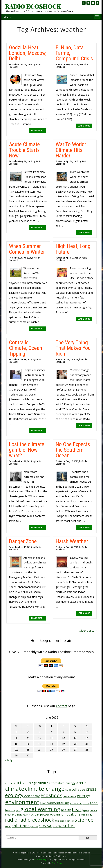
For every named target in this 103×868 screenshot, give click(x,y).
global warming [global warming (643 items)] (40, 809)
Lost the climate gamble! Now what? (27, 450)
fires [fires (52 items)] (86, 803)
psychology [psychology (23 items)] (86, 815)
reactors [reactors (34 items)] (60, 821)
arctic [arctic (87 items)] (81, 783)
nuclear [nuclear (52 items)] (23, 814)
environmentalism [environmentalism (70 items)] (55, 803)
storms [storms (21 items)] (34, 826)
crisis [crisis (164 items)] (91, 789)
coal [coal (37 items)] (68, 790)
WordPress (57, 863)
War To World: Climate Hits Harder (71, 150)
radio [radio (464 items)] (11, 820)
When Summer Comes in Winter (27, 249)
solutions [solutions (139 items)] (21, 826)
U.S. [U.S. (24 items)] (55, 826)
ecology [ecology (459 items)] (14, 795)
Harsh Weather (72, 541)
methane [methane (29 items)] (11, 815)
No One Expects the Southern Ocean (73, 450)
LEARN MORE (37, 131)
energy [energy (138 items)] (84, 796)
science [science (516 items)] (84, 820)
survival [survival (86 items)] (46, 826)
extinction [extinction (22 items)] (76, 803)
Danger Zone (23, 541)
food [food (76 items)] (94, 803)
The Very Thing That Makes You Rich (73, 348)
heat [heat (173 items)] (77, 810)
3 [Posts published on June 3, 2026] (40, 732)
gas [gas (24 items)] (18, 810)
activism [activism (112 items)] (23, 783)
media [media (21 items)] (93, 810)
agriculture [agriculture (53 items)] (40, 783)
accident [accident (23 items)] (10, 783)
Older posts (88, 630)
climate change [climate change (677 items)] (45, 789)
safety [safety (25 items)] (70, 821)
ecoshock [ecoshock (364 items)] (51, 795)
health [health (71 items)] (66, 810)
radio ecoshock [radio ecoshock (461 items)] (36, 820)
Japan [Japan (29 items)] (86, 810)
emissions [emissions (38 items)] (69, 796)
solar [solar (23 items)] (8, 826)
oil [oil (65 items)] (64, 814)
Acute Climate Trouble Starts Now (24, 150)
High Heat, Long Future (73, 249)
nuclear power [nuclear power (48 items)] (39, 814)
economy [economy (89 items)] (32, 796)
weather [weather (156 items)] (67, 826)
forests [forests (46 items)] (10, 810)
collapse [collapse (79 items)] (78, 789)
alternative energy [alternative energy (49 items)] (62, 783)
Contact (62, 706)
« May (9, 760)
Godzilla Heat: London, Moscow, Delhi (28, 53)
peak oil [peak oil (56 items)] (72, 814)
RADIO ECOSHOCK (33, 6)
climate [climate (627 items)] (15, 789)
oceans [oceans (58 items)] (55, 814)
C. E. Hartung (40, 860)
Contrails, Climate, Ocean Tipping (26, 348)
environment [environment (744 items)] (22, 802)
